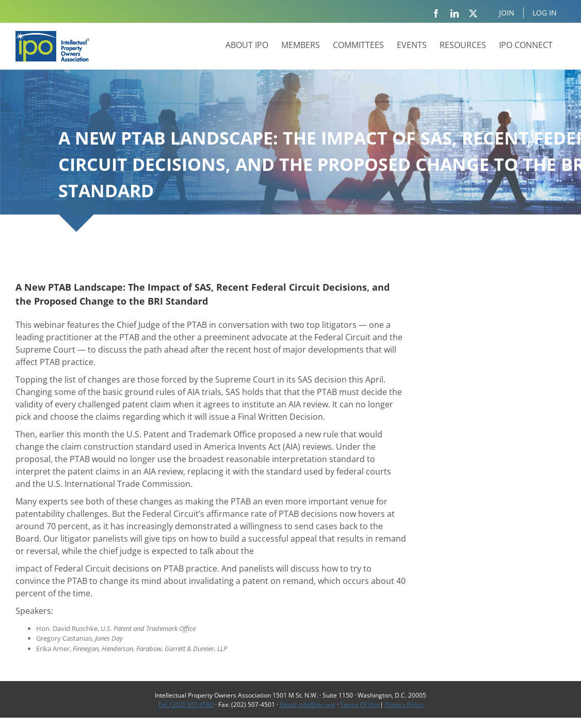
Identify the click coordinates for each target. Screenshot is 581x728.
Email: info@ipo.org (308, 705)
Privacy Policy (404, 705)
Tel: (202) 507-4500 (186, 705)
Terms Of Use (360, 705)
